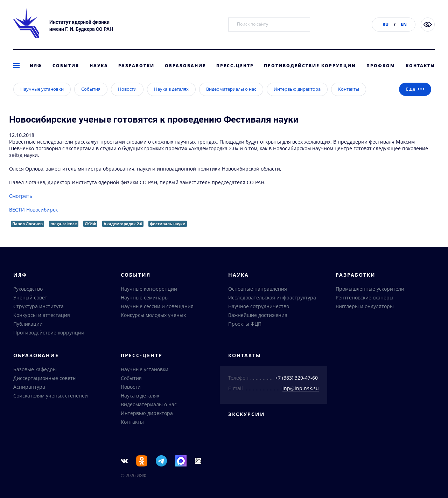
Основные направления (258, 289)
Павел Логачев (27, 235)
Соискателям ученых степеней (51, 396)
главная (19, 85)
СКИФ (90, 235)
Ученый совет (30, 298)
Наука (99, 66)
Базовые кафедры (35, 369)
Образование (185, 66)
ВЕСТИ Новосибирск (33, 221)
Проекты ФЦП (245, 324)
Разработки (136, 66)
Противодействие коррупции (310, 66)
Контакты (420, 66)
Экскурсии (247, 414)
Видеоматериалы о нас (231, 100)
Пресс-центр (235, 66)
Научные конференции (149, 289)
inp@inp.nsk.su (301, 388)
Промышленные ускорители (370, 289)
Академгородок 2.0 (123, 235)
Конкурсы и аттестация (42, 315)
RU (386, 24)
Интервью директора (108, 85)
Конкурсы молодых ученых (153, 315)
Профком (381, 66)
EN (404, 24)
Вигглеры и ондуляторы (365, 306)
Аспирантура (29, 387)
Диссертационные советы (45, 378)
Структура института (38, 306)
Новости (127, 100)
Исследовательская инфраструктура (272, 298)
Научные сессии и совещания (157, 306)
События (66, 66)
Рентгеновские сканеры (365, 298)
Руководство (28, 289)
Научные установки (42, 100)
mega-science (64, 235)
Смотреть (21, 207)
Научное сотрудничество (259, 306)
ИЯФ (36, 66)
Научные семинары (145, 298)
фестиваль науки (168, 235)
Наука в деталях (171, 100)
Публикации (28, 324)
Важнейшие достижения (258, 315)
